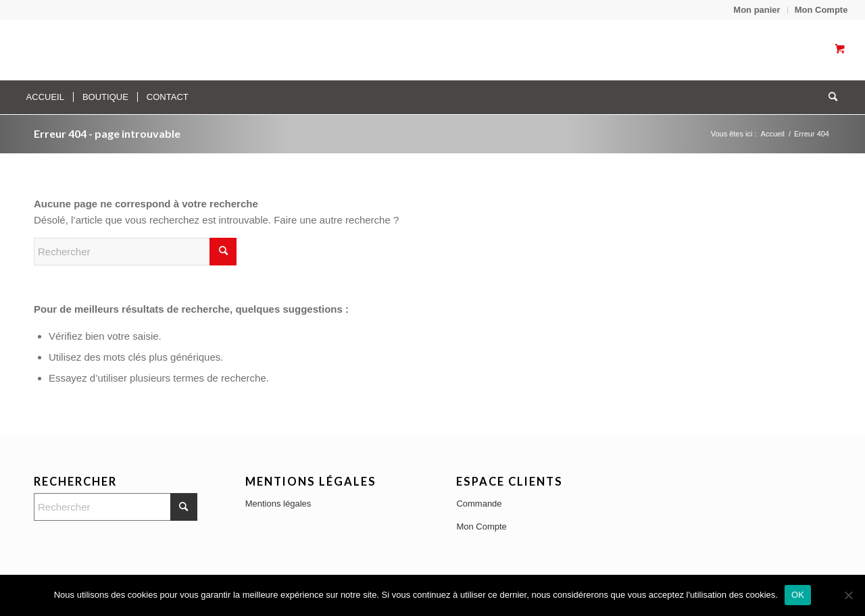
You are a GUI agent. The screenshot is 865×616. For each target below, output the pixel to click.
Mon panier (757, 10)
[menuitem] (757, 10)
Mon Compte (821, 10)
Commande (479, 504)
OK (798, 595)
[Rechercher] (829, 97)
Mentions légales (278, 504)
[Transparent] (147, 50)
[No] (848, 595)
